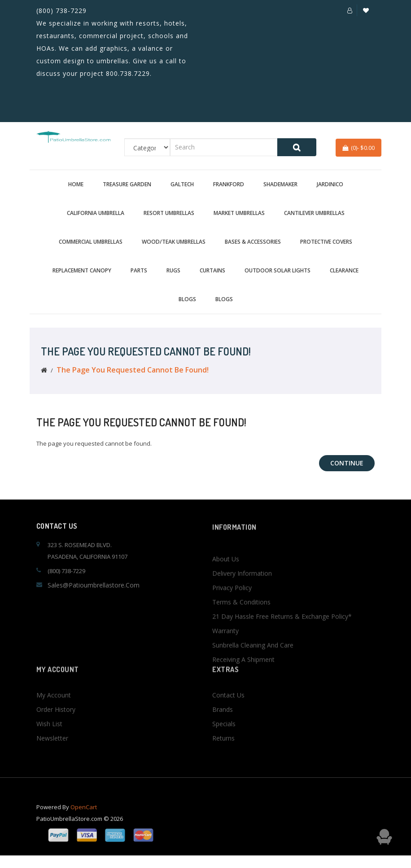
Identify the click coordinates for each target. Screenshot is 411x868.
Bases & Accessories (253, 242)
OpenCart (84, 815)
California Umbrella (96, 213)
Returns (223, 763)
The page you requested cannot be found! (133, 370)
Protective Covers (326, 242)
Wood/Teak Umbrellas (174, 242)
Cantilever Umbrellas (314, 213)
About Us (226, 605)
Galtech (182, 184)
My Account (54, 720)
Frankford (229, 184)
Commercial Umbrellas (91, 242)
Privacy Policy (232, 634)
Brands (223, 734)
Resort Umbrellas (169, 213)
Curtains (212, 270)
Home (76, 184)
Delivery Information (242, 620)
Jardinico (330, 184)
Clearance (344, 270)
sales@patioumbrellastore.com (94, 585)
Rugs (173, 270)
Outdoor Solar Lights (278, 270)
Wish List (49, 748)
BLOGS (187, 299)
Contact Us (228, 720)
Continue (347, 463)
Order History (56, 734)
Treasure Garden (127, 184)
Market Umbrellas (239, 213)
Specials (224, 748)
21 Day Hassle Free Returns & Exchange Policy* (282, 663)
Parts (139, 270)
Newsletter (52, 763)
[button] (350, 10)
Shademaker (280, 184)
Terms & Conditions (241, 648)
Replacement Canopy (82, 270)
